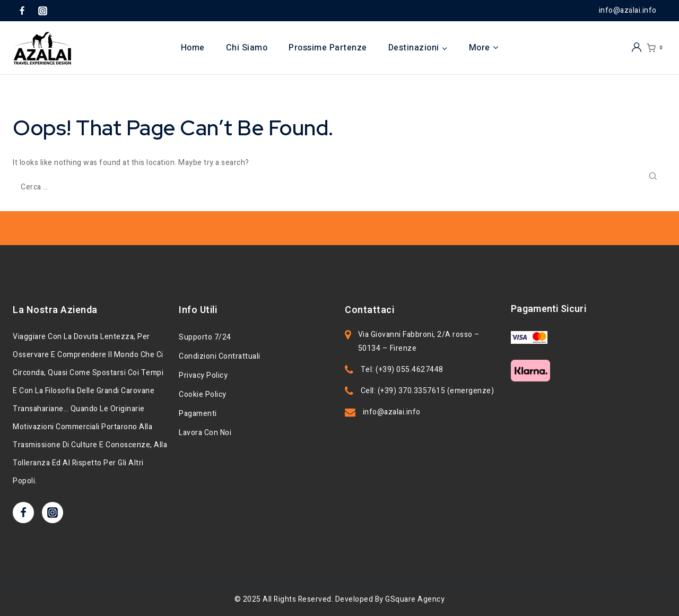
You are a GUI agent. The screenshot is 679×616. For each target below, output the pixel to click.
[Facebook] (22, 11)
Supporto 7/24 (205, 337)
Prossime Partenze (328, 48)
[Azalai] (42, 48)
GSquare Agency (415, 599)
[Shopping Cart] (656, 48)
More (484, 48)
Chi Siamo (247, 48)
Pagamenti (198, 414)
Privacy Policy (203, 375)
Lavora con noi (205, 433)
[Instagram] (42, 11)
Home (193, 48)
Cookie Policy (203, 394)
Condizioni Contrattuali (220, 356)
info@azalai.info (392, 412)
